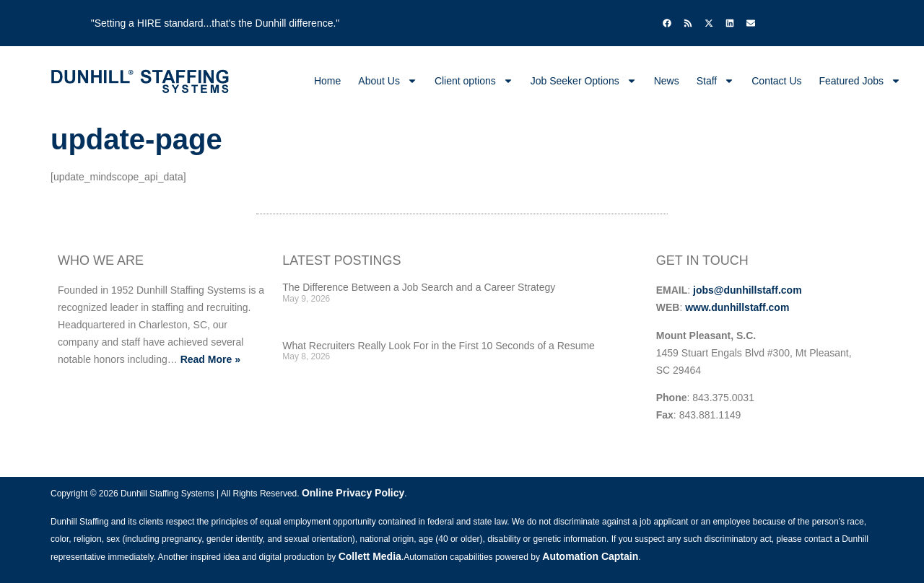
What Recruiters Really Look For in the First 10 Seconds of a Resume (439, 346)
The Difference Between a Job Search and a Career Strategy (419, 287)
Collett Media (370, 556)
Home (327, 81)
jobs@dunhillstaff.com (748, 290)
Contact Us (776, 81)
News (667, 81)
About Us (388, 81)
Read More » (210, 359)
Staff (716, 81)
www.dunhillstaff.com (737, 307)
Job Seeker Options (584, 81)
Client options (474, 81)
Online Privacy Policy (353, 493)
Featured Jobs (860, 81)
